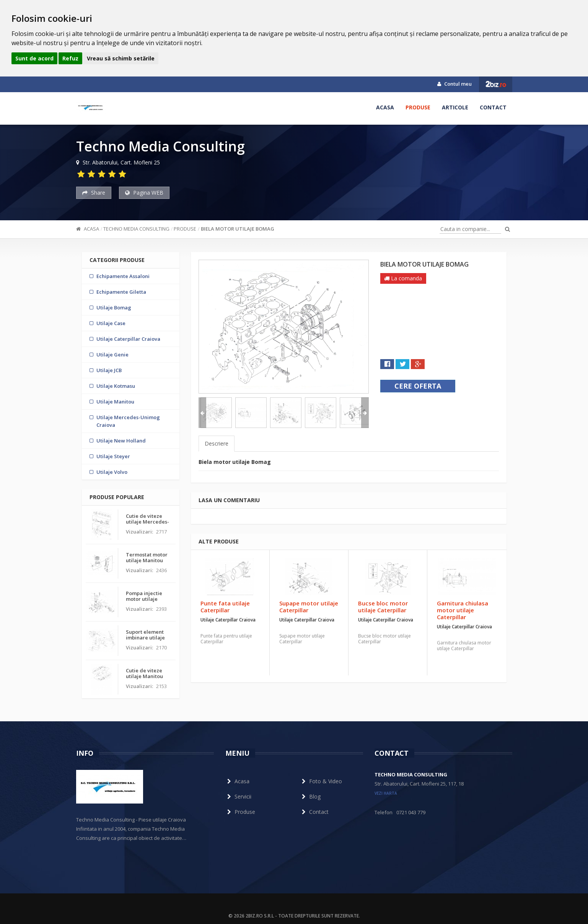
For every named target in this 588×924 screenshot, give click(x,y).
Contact (493, 107)
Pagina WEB (144, 193)
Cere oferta (418, 386)
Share (94, 193)
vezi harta (386, 793)
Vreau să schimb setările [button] (121, 58)
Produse (418, 107)
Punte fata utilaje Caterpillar (225, 607)
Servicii (238, 796)
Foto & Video (321, 781)
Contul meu (454, 84)
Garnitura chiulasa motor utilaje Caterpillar (463, 610)
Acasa (385, 107)
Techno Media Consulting (136, 229)
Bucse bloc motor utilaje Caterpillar (383, 607)
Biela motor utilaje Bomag (238, 229)
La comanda (403, 278)
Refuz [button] (70, 58)
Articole (455, 107)
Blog (310, 796)
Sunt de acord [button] (34, 58)
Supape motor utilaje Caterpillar (309, 607)
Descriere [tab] (217, 443)
